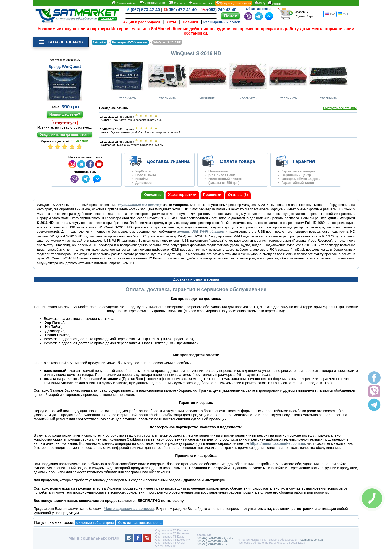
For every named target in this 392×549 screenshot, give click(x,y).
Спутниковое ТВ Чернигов (172, 533)
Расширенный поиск (222, 22)
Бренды (275, 3)
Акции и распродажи (141, 22)
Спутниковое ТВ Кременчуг (173, 540)
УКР (343, 14)
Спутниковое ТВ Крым (170, 537)
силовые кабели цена (95, 523)
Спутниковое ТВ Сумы (170, 543)
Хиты (171, 22)
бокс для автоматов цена (140, 523)
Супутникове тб (165, 546)
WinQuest (71, 66)
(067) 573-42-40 (145, 10)
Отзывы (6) (238, 195)
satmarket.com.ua (312, 540)
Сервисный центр (153, 3)
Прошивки (212, 195)
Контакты (177, 3)
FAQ (259, 3)
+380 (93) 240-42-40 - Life (212, 544)
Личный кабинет (124, 3)
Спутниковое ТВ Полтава (172, 530)
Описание (153, 195)
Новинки (190, 22)
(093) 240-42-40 (222, 10)
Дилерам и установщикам (233, 3)
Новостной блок (201, 3)
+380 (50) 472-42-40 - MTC (212, 541)
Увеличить (127, 80)
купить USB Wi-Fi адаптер (201, 232)
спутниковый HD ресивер (140, 205)
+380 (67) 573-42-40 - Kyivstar (214, 538)
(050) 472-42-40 (182, 10)
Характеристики (182, 195)
